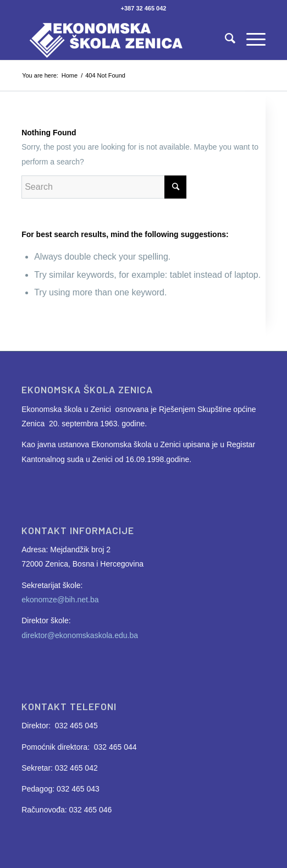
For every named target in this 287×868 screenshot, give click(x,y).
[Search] (225, 38)
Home (70, 75)
